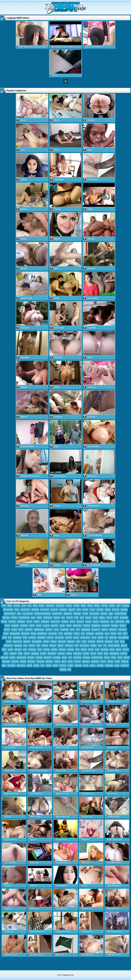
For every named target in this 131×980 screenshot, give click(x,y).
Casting (100, 610)
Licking (63, 669)
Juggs (49, 666)
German (125, 606)
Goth (84, 642)
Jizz (42, 666)
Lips (4, 666)
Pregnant (106, 626)
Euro (107, 634)
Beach (37, 622)
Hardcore (25, 634)
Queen (124, 646)
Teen (24, 606)
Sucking (92, 642)
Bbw (33, 618)
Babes (97, 606)
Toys (122, 642)
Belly (106, 654)
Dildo (112, 650)
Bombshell (21, 658)
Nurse (103, 662)
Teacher (49, 630)
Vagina (94, 646)
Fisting (45, 646)
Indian (42, 606)
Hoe (38, 646)
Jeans (36, 666)
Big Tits (55, 626)
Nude (116, 618)
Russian (12, 622)
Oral (77, 650)
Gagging (35, 654)
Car (70, 658)
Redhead (42, 638)
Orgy (111, 614)
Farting (47, 650)
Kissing (71, 650)
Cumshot (77, 654)
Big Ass (27, 642)
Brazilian (48, 658)
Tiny (30, 606)
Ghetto (43, 654)
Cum (60, 634)
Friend (88, 618)
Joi (69, 669)
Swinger (6, 618)
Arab (4, 606)
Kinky (55, 666)
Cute (97, 650)
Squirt (101, 638)
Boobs (46, 642)
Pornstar (32, 638)
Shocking (123, 630)
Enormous (84, 646)
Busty (73, 622)
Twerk (10, 650)
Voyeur (89, 622)
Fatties (54, 642)
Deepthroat (42, 634)
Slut (25, 650)
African (105, 606)
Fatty (20, 654)
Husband (12, 666)
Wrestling (53, 634)
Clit (10, 638)
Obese (110, 662)
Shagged (21, 622)
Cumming (65, 630)
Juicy (94, 638)
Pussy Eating (114, 646)
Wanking (62, 642)
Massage (6, 662)
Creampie (45, 622)
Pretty (85, 614)
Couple (86, 654)
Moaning (41, 662)
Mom (10, 606)
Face (6, 654)
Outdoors (96, 630)
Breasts (31, 658)
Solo (40, 650)
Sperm (60, 646)
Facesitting (85, 638)
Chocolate (59, 638)
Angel (62, 626)
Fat (112, 622)
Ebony (109, 618)
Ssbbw (54, 650)
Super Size (55, 622)
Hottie (93, 654)
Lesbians (125, 666)
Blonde (124, 654)
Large (70, 666)
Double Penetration (42, 614)
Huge (114, 658)
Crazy (95, 618)
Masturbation (10, 614)
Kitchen (63, 666)
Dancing (104, 650)
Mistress (31, 662)
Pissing (124, 610)
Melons (50, 638)
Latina (92, 666)
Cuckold (54, 610)
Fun (78, 630)
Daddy (14, 618)
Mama (90, 606)
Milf (127, 622)
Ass (100, 646)
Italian (30, 666)
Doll (82, 618)
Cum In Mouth (120, 614)
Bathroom (77, 626)
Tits (105, 646)
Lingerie (78, 666)
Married (125, 662)
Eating (84, 650)
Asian (92, 610)
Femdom (90, 634)
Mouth (127, 658)
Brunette (57, 658)
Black (6, 634)
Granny (17, 606)
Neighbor (95, 662)
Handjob (63, 610)
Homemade (8, 610)
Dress (119, 650)
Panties (70, 618)
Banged (65, 622)
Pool (72, 630)
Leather (100, 666)
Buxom (123, 626)
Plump (77, 634)
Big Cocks (18, 642)
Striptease (96, 626)
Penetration (57, 614)
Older (83, 606)
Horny (107, 658)
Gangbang (86, 630)
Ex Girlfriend (24, 618)
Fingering (17, 638)
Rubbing (18, 646)
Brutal (112, 606)
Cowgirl (13, 654)
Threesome (94, 614)
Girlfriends (120, 622)
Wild (76, 618)
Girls (125, 634)
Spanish (80, 622)
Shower (53, 646)
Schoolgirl (48, 618)
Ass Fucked (28, 614)
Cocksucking (97, 658)
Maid (64, 662)
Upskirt (105, 630)
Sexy (5, 638)
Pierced (100, 642)
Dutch (9, 642)
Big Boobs (114, 654)
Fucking (116, 610)
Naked (108, 610)
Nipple (102, 618)
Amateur (15, 626)
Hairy (17, 610)
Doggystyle (15, 634)
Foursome (45, 610)
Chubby (86, 626)
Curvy (91, 650)
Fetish (27, 654)
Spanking (68, 634)
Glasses (61, 654)
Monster (49, 662)
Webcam (113, 630)
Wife (79, 610)
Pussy (76, 638)
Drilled (126, 650)
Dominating (123, 638)
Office (117, 662)
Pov (83, 634)
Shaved (69, 638)
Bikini (69, 626)
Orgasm (72, 610)
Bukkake (77, 614)
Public (4, 622)
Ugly (19, 614)
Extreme (24, 626)
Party (21, 630)
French (57, 618)
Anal (118, 606)
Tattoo (14, 630)
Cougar (39, 658)
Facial (39, 626)
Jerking (46, 626)
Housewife (25, 610)
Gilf (63, 618)
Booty (13, 658)
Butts (65, 658)
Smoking (32, 650)
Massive (15, 662)
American (69, 646)
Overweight (37, 642)
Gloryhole (52, 654)
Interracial (60, 606)
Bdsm (113, 634)
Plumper (35, 610)
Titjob (39, 618)
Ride (4, 650)
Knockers (21, 666)
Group (96, 622)
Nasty (70, 662)
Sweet (32, 626)
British (85, 610)
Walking (62, 650)
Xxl (106, 638)
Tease (7, 626)
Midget (23, 662)
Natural (77, 662)
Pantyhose (8, 646)
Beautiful (124, 618)
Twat (116, 642)
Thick (56, 630)
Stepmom (68, 614)
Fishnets (29, 630)
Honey (29, 622)
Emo (25, 646)
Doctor (7, 630)
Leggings (109, 666)
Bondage (109, 642)
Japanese (50, 606)
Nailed (57, 662)
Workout (113, 638)
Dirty (35, 606)
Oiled (120, 658)
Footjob (115, 626)
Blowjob (5, 658)
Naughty (86, 662)
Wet (119, 634)
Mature (69, 606)
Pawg (33, 634)
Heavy (69, 654)
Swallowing (39, 630)
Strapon (18, 650)
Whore (32, 646)
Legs (117, 666)
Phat (25, 638)
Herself (104, 614)
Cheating (77, 658)
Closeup (86, 658)
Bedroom (99, 634)
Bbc (77, 646)
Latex (86, 666)
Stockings (105, 622)
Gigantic (71, 642)
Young (76, 606)
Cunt (78, 642)
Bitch (100, 654)
